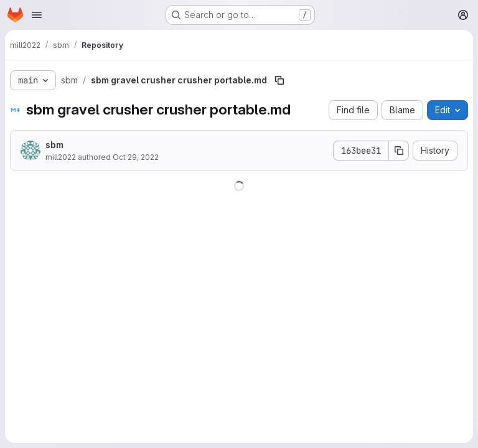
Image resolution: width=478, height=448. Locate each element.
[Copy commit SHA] (399, 151)
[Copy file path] (279, 80)
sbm (54, 145)
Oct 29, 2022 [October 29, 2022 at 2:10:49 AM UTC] (136, 157)
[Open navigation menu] (37, 15)
